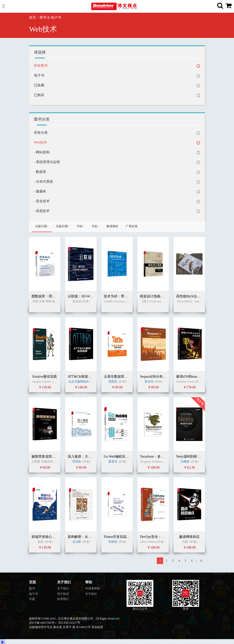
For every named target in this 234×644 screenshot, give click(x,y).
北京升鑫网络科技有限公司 (86, 382)
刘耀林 (185, 462)
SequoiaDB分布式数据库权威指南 (165, 377)
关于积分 (91, 594)
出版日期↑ (63, 226)
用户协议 (63, 594)
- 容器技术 (42, 211)
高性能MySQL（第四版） (195, 296)
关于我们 (63, 588)
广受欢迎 (132, 226)
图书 (32, 588)
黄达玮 (149, 382)
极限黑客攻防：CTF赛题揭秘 (53, 457)
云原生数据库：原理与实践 (124, 377)
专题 (32, 599)
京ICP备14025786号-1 (43, 623)
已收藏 (39, 85)
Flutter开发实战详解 (119, 537)
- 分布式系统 (43, 182)
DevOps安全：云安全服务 (159, 537)
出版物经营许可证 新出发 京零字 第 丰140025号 (60, 627)
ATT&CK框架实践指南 (85, 377)
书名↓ (95, 226)
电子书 (39, 75)
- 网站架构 (42, 152)
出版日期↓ (42, 226)
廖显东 (113, 462)
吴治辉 (77, 542)
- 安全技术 (42, 201)
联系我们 (63, 599)
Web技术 (40, 142)
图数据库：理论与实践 (49, 296)
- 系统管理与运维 (47, 162)
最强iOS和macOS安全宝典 (196, 377)
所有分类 (41, 133)
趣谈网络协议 (189, 537)
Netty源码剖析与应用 (192, 457)
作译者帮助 (93, 588)
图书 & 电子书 (50, 17)
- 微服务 (40, 191)
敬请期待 (112, 226)
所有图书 (41, 66)
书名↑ (80, 226)
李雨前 (77, 462)
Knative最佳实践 (45, 377)
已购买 (39, 95)
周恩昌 (113, 382)
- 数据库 (40, 172)
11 (201, 561)
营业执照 (97, 627)
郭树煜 (113, 542)
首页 (32, 17)
